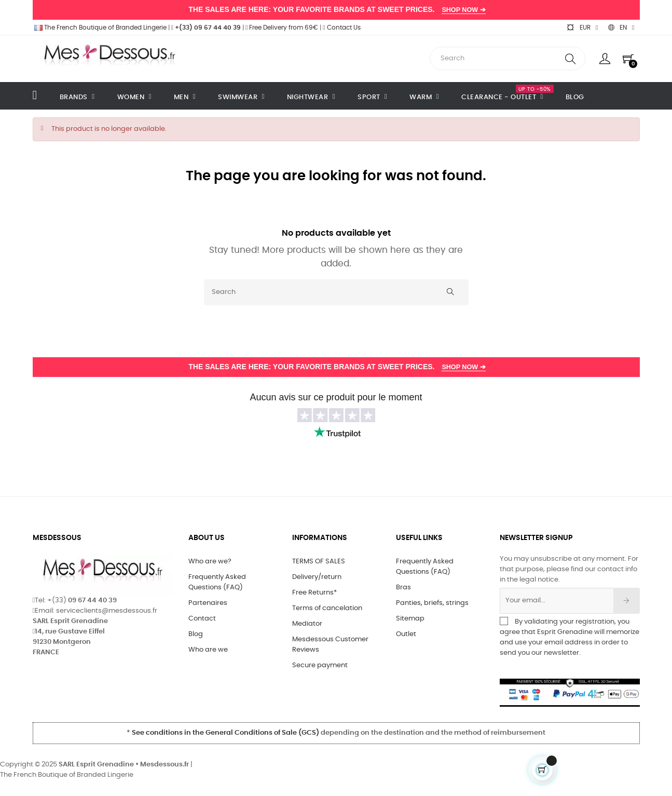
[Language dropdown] (621, 28)
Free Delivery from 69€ (282, 28)
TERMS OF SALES (319, 562)
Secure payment (320, 665)
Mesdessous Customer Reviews (330, 645)
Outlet (406, 634)
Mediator (307, 624)
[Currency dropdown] (582, 28)
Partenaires (208, 603)
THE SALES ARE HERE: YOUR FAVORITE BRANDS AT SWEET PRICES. (336, 10)
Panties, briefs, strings (432, 603)
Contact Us (341, 28)
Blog (196, 634)
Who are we (208, 650)
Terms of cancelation (327, 608)
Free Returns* (314, 593)
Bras (403, 588)
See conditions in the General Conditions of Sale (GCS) (225, 733)
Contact (202, 619)
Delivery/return (317, 577)
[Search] (336, 292)
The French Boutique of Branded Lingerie (100, 28)
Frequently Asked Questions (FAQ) (217, 582)
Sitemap (410, 619)
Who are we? (210, 562)
